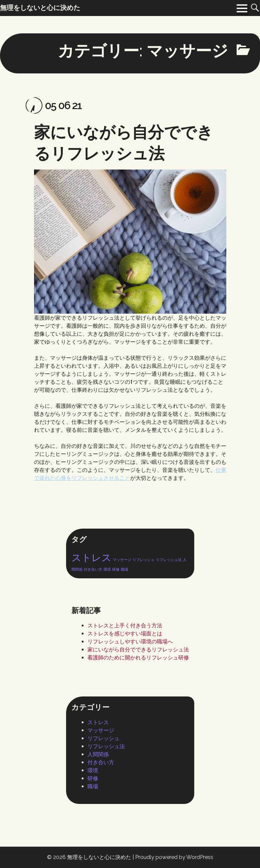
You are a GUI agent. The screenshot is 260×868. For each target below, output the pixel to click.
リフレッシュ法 (106, 746)
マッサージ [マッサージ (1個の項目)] (122, 560)
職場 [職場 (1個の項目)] (124, 569)
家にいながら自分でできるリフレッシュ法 (138, 650)
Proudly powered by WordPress (174, 857)
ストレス (98, 722)
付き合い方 (101, 762)
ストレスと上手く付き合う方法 (125, 626)
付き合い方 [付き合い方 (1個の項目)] (93, 569)
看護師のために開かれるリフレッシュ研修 (138, 658)
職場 (93, 786)
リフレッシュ (103, 738)
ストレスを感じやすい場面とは (125, 634)
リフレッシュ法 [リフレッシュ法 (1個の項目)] (169, 560)
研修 (93, 778)
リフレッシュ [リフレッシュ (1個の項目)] (144, 560)
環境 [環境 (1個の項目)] (107, 569)
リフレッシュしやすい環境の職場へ (130, 642)
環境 (93, 770)
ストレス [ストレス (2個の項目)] (91, 557)
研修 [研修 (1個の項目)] (116, 569)
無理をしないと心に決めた (99, 857)
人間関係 (98, 754)
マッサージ (101, 730)
